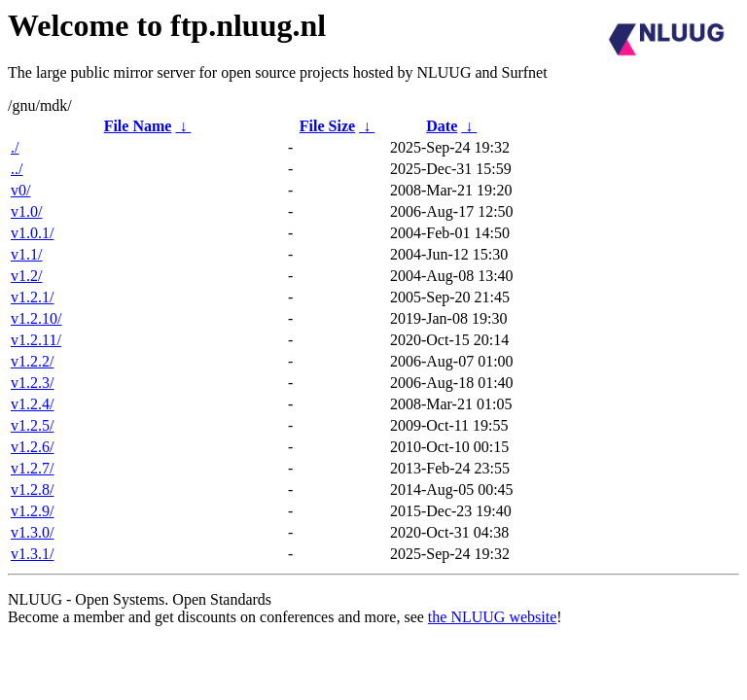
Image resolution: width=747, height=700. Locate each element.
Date (442, 126)
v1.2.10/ (36, 318)
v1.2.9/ (32, 511)
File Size (327, 126)
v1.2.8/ (32, 490)
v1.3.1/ (32, 554)
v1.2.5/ (32, 425)
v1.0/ (26, 211)
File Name (138, 126)
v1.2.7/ (32, 468)
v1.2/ (26, 276)
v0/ (20, 190)
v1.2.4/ (32, 404)
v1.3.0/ (32, 532)
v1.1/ (26, 254)
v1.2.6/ (32, 447)
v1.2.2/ (32, 361)
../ (17, 169)
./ (15, 147)
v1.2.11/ (36, 340)
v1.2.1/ (32, 297)
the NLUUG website (492, 617)
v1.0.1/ (32, 233)
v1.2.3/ (32, 383)
